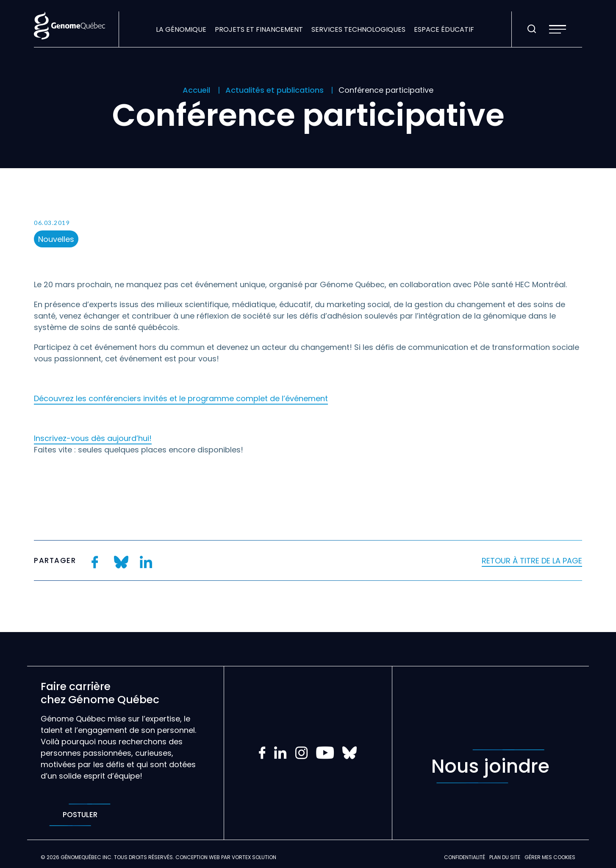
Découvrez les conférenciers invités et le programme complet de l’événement (181, 398)
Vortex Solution (254, 857)
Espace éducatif (444, 29)
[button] (558, 29)
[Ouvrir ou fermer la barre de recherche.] (532, 29)
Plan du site (505, 857)
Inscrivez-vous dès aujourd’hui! (93, 438)
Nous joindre (490, 766)
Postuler (80, 815)
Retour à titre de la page (532, 561)
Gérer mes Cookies (550, 857)
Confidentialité (465, 857)
